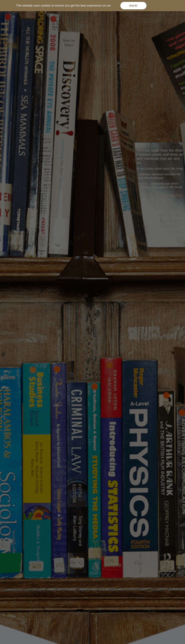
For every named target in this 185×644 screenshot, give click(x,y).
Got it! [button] (133, 6)
